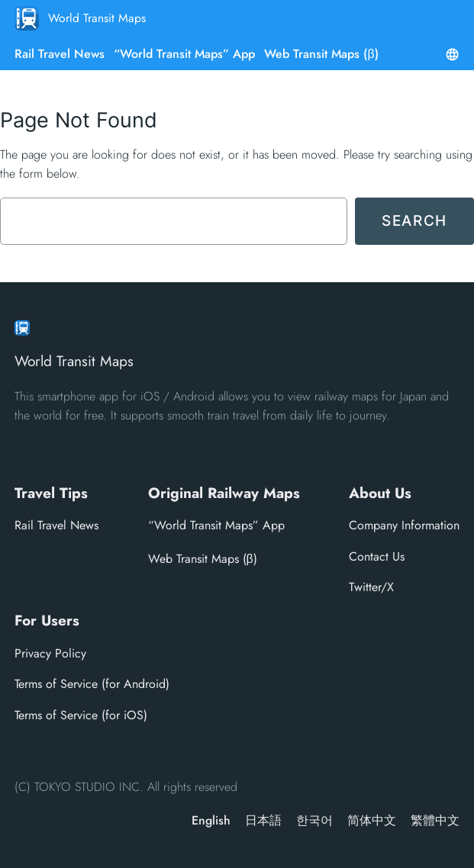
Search (414, 220)
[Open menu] (452, 55)
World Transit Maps (97, 18)
